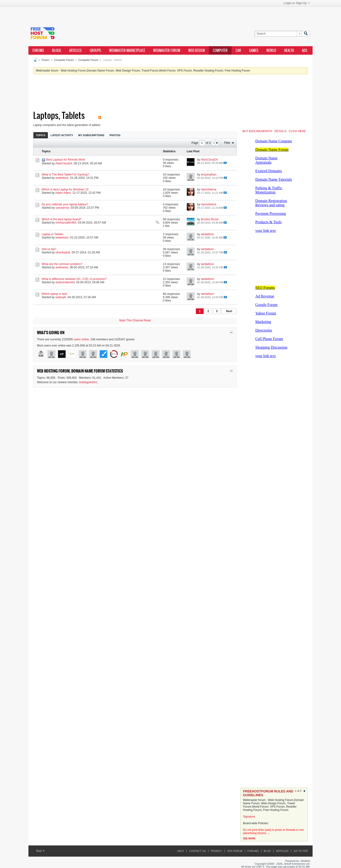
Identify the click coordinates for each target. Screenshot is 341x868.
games (254, 50)
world (271, 50)
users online (81, 339)
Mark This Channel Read (135, 320)
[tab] (41, 135)
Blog (267, 851)
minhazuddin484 (66, 223)
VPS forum (235, 851)
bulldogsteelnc (88, 382)
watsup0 (61, 297)
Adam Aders (63, 193)
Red (40, 851)
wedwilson (62, 178)
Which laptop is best (54, 294)
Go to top (301, 851)
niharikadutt (63, 252)
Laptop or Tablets (53, 234)
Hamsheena (209, 189)
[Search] (278, 34)
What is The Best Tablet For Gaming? (65, 175)
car (238, 50)
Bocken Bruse (210, 219)
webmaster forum (167, 50)
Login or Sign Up (297, 3)
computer (220, 50)
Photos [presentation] (115, 135)
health (289, 50)
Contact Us (197, 851)
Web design (197, 50)
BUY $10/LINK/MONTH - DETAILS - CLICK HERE (274, 131)
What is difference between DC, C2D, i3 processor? (74, 279)
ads (305, 50)
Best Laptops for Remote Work (66, 160)
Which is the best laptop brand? (62, 219)
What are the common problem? (62, 264)
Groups (95, 50)
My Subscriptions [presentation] (91, 135)
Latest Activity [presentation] (62, 135)
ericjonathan (209, 175)
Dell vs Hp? (49, 249)
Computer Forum (64, 60)
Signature (249, 817)
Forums (38, 50)
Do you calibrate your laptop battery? (65, 204)
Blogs (57, 50)
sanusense (62, 208)
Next (229, 311)
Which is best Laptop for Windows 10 (65, 189)
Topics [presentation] (41, 135)
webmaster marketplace (127, 50)
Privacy (216, 851)
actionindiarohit (65, 282)
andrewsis (62, 267)
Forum (45, 60)
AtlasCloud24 (64, 163)
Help (181, 851)
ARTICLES (75, 50)
